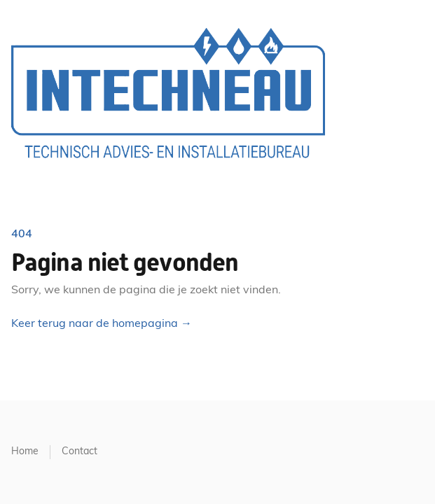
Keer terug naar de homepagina (102, 324)
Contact (80, 452)
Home (25, 452)
